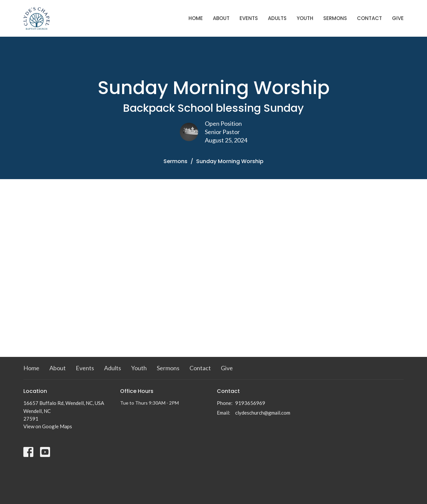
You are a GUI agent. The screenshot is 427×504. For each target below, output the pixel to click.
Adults (277, 18)
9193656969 (250, 403)
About (221, 18)
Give (398, 18)
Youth (305, 18)
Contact (369, 18)
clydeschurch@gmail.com (263, 413)
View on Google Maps (48, 426)
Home (196, 18)
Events (249, 18)
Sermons (335, 18)
